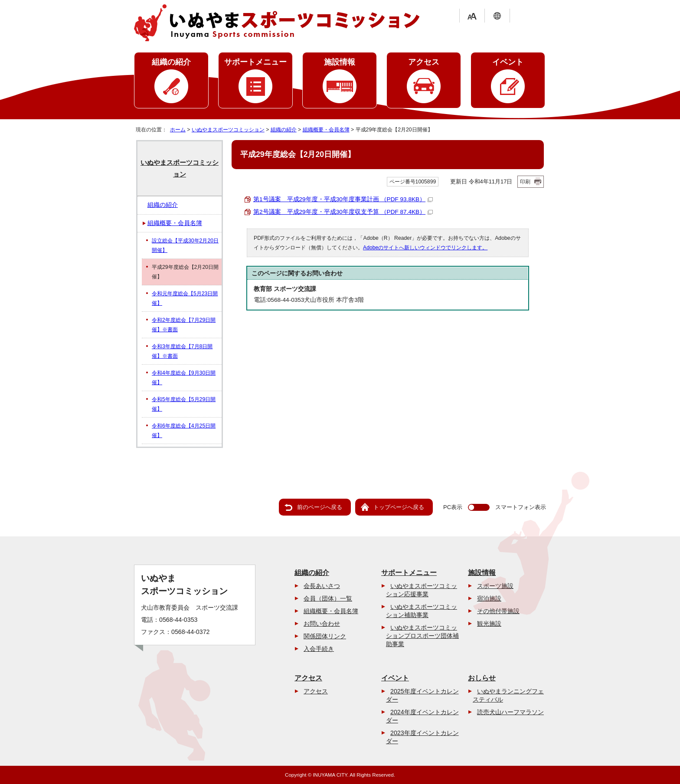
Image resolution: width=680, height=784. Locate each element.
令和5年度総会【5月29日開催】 (184, 404)
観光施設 (489, 624)
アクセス (424, 62)
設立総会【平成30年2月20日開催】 (185, 245)
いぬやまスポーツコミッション (228, 130)
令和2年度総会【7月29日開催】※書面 (184, 325)
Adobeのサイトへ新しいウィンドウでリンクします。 (425, 248)
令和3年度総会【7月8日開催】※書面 (182, 351)
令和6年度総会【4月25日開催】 (184, 431)
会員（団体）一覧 (328, 598)
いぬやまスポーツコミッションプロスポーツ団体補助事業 (422, 636)
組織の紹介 (171, 62)
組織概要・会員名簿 (326, 130)
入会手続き (319, 649)
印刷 (525, 182)
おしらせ (482, 678)
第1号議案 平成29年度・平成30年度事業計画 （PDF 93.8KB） (343, 199)
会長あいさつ (322, 586)
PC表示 (453, 507)
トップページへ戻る (399, 507)
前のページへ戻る (320, 507)
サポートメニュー (255, 62)
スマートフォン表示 (521, 507)
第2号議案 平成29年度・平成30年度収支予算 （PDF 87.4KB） (343, 212)
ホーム (178, 130)
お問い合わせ (322, 624)
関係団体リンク (325, 636)
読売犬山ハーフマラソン (510, 712)
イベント (508, 62)
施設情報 (340, 62)
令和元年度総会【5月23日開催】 (185, 298)
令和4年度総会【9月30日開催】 (184, 378)
